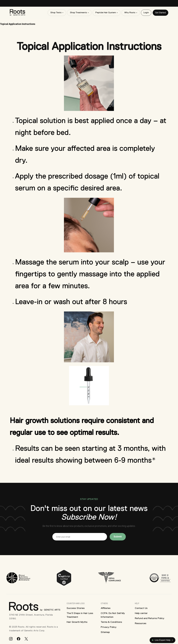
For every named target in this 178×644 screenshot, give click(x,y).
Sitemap (105, 632)
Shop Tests (56, 13)
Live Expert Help (161, 640)
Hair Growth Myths (77, 622)
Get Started (160, 13)
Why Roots (130, 13)
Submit (118, 537)
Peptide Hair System (106, 13)
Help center (141, 613)
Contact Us (141, 608)
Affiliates (106, 608)
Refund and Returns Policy (150, 618)
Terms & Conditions (111, 622)
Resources (141, 623)
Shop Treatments (78, 13)
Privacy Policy (109, 627)
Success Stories (76, 608)
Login (146, 13)
